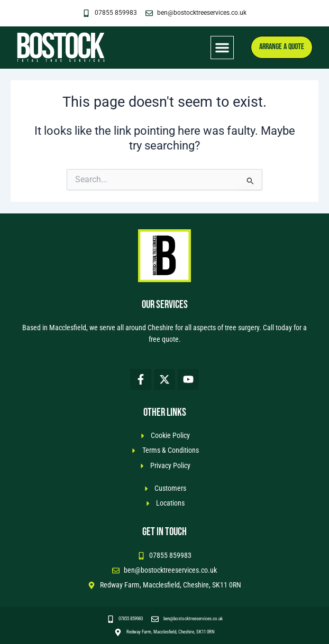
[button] (222, 48)
